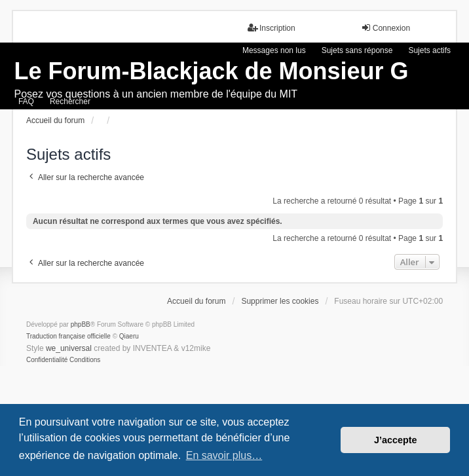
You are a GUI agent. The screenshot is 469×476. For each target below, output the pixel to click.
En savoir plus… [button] (224, 455)
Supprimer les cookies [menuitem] (280, 301)
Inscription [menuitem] (272, 28)
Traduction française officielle (68, 336)
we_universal (69, 348)
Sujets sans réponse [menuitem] (357, 50)
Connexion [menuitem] (385, 28)
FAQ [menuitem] (26, 101)
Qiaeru (129, 336)
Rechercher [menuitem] (70, 101)
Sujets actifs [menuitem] (429, 50)
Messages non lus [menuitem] (274, 50)
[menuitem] (47, 360)
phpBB (81, 324)
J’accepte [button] (396, 440)
